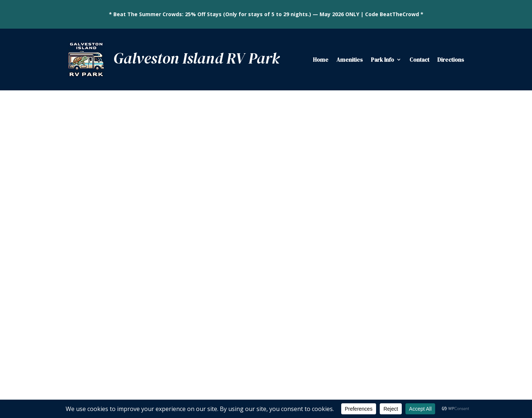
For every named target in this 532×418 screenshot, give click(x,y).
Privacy (383, 391)
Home (321, 60)
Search (452, 111)
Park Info (382, 60)
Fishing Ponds (409, 146)
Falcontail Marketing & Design (333, 391)
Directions (451, 60)
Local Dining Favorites (419, 178)
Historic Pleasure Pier (418, 200)
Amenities (350, 60)
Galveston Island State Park (426, 189)
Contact (419, 60)
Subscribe (378, 291)
